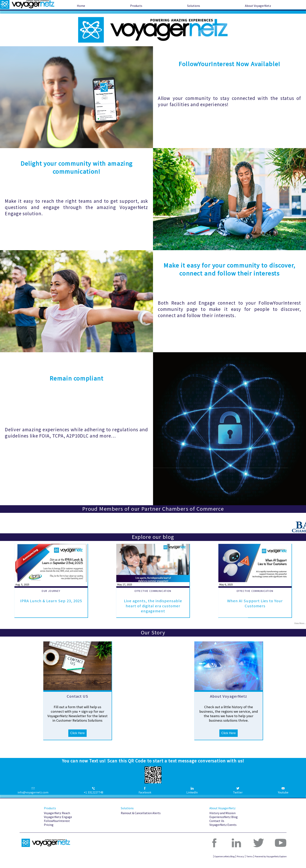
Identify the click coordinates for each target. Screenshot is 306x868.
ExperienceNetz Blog (224, 823)
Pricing (49, 831)
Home (81, 6)
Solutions (194, 6)
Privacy (240, 863)
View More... (300, 624)
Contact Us (217, 827)
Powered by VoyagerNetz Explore (271, 863)
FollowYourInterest (57, 827)
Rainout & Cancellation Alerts (141, 819)
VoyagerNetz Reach (57, 819)
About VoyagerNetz (258, 6)
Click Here (77, 739)
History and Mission (222, 819)
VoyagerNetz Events (223, 831)
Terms (249, 863)
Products (136, 6)
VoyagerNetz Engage (58, 823)
